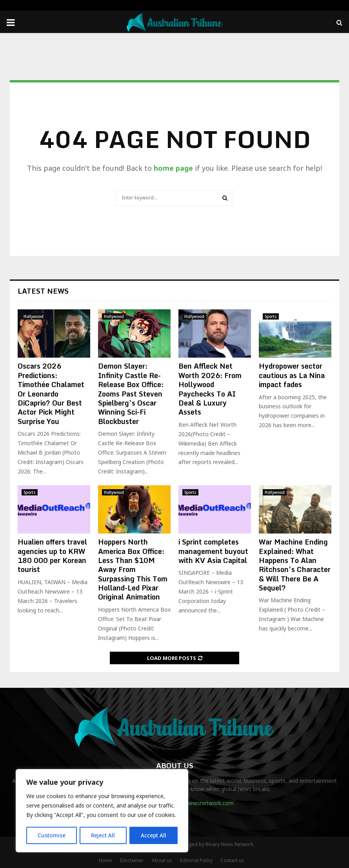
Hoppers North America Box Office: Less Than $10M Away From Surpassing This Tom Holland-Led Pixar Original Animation (133, 569)
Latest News (43, 291)
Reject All (103, 835)
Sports (271, 316)
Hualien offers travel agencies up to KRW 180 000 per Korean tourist (52, 556)
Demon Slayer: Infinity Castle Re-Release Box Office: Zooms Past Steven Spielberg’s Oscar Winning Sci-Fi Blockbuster (131, 393)
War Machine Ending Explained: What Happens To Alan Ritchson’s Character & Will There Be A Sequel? (295, 565)
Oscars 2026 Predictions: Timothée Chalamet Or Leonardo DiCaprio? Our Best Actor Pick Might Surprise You (51, 393)
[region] (102, 811)
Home (105, 860)
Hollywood (34, 316)
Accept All (154, 835)
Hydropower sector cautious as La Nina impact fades (292, 375)
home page (173, 168)
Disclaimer (132, 860)
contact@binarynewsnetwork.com (190, 803)
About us (162, 860)
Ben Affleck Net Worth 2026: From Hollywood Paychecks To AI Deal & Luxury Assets (210, 389)
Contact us (232, 860)
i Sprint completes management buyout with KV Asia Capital (213, 551)
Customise (52, 835)
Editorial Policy (196, 860)
